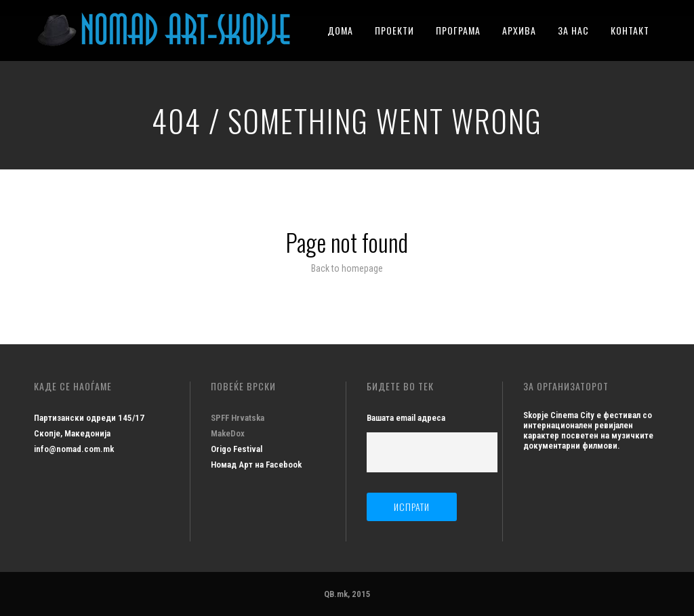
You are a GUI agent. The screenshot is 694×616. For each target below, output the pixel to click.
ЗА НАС (573, 30)
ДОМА (340, 30)
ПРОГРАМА (458, 30)
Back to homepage (347, 268)
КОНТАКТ (630, 30)
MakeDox (228, 433)
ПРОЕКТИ (394, 30)
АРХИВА (519, 30)
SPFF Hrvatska (238, 418)
